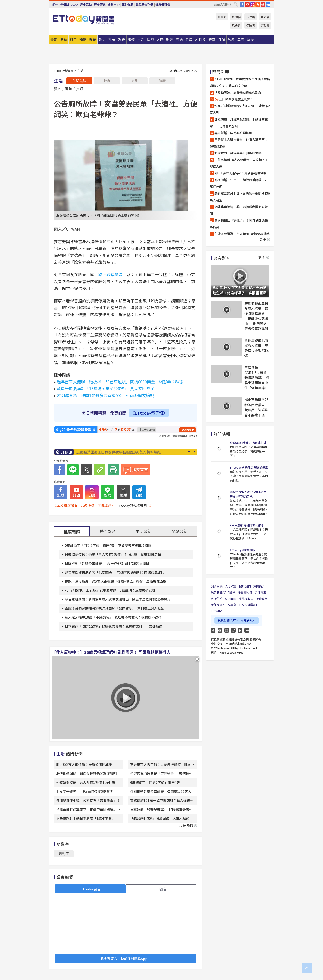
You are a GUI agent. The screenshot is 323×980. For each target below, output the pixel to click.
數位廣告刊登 (144, 5)
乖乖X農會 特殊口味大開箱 (247, 525)
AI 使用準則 (249, 605)
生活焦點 (79, 81)
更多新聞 (186, 430)
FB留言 (161, 889)
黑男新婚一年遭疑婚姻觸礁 (233, 133)
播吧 (83, 39)
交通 (80, 89)
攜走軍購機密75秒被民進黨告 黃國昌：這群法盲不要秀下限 (257, 407)
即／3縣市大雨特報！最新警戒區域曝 (84, 764)
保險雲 (251, 25)
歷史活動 (86, 5)
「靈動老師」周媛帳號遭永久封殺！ (240, 92)
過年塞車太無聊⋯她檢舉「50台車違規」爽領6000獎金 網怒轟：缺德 (120, 382)
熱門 (73, 39)
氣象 (135, 81)
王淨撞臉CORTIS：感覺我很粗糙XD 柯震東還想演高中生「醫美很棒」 (257, 378)
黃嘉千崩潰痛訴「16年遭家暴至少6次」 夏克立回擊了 (106, 388)
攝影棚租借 (163, 5)
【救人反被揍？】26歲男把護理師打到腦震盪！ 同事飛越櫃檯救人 (111, 652)
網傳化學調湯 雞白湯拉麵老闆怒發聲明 (86, 773)
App (75, 5)
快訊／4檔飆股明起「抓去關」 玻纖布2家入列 (240, 109)
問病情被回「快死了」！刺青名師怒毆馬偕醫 (239, 224)
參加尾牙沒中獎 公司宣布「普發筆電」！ (88, 800)
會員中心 (114, 5)
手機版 (65, 5)
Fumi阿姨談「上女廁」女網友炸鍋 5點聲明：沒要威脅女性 (110, 590)
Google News (268, 4)
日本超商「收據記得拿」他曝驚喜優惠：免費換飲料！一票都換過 (114, 626)
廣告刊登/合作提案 (223, 592)
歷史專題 (100, 5)
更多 (265, 239)
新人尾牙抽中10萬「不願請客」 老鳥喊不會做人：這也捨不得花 (113, 617)
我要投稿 (217, 586)
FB (242, 4)
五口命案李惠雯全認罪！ (234, 99)
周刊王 (64, 854)
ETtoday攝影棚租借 (243, 550)
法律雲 (251, 17)
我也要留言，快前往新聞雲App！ (126, 959)
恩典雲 (236, 25)
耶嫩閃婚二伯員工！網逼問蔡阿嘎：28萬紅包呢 (239, 183)
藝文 (57, 89)
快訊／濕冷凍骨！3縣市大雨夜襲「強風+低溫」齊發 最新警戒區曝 (116, 581)
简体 (55, 5)
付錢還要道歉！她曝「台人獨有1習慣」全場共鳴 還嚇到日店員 (113, 554)
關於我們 (245, 586)
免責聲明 (234, 605)
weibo (263, 4)
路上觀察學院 (110, 274)
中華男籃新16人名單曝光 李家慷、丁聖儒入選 (239, 163)
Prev (195, 452)
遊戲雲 (265, 25)
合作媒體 (261, 592)
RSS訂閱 (216, 611)
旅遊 (131, 39)
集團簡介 (259, 586)
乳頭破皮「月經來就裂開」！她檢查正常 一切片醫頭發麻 (239, 123)
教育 (107, 81)
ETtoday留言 (90, 889)
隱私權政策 (246, 599)
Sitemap (231, 599)
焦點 (64, 39)
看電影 (222, 17)
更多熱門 (188, 825)
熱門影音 (108, 531)
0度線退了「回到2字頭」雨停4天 (155, 782)
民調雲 (236, 17)
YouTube (247, 4)
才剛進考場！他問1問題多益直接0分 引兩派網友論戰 (105, 395)
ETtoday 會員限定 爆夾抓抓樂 (249, 467)
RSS (258, 4)
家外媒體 (128, 5)
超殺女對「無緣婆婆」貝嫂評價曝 (238, 153)
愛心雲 (265, 17)
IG (253, 4)
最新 (54, 39)
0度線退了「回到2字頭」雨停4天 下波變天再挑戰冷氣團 (108, 545)
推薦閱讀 (72, 532)
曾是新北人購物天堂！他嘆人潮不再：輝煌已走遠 (239, 143)
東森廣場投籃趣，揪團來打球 (248, 443)
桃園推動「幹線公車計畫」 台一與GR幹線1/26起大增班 (107, 563)
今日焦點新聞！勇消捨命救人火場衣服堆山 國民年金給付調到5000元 (118, 599)
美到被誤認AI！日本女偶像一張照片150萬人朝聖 (240, 197)
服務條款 (262, 599)
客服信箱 (217, 599)
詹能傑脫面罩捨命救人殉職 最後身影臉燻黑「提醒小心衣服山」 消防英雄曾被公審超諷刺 (256, 316)
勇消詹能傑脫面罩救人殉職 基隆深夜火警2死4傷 (257, 348)
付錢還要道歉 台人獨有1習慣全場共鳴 (86, 782)
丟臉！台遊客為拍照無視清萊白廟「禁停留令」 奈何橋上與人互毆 (115, 608)
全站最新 (179, 531)
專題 (93, 39)
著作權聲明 (218, 605)
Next (189, 452)
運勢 (68, 89)
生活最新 (144, 531)
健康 (162, 81)
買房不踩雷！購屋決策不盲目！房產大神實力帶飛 (250, 494)
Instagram (227, 630)
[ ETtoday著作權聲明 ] (132, 506)
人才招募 (231, 586)
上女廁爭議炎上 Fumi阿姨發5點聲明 (107, 452)
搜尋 (236, 4)
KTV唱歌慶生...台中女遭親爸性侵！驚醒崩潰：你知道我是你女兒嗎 (240, 82)
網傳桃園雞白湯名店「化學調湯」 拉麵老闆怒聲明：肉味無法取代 (115, 572)
